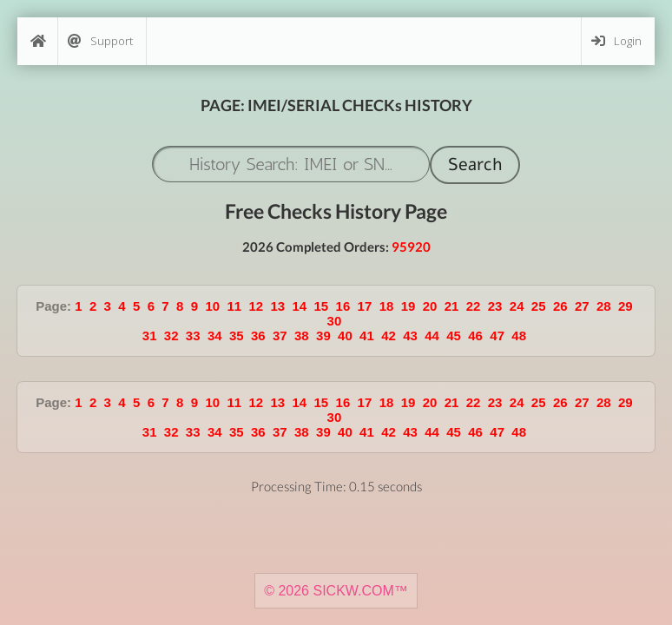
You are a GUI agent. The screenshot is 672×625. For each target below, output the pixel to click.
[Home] (37, 41)
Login (616, 41)
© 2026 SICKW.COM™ (336, 591)
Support (100, 41)
